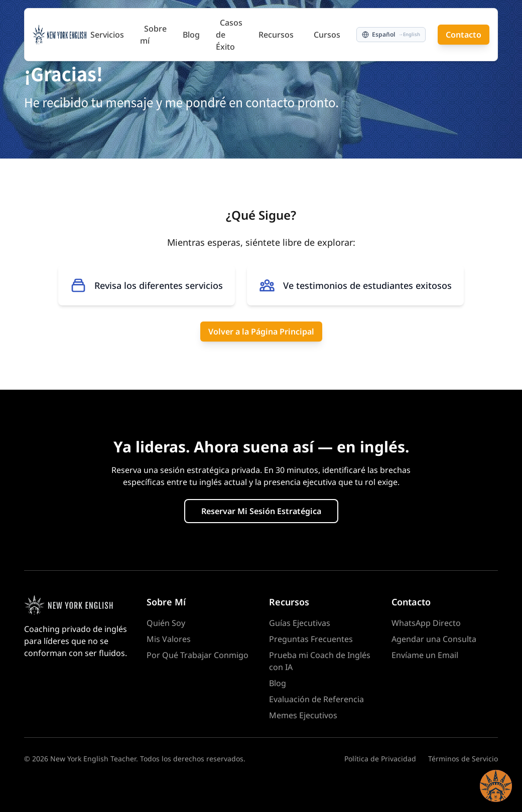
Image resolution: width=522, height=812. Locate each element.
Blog (191, 35)
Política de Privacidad (380, 759)
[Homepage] (77, 605)
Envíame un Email (425, 655)
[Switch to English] (391, 35)
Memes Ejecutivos (303, 715)
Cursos (327, 35)
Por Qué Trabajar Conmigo (198, 655)
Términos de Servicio (463, 759)
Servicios (107, 35)
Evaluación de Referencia (316, 699)
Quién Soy (166, 623)
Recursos (276, 35)
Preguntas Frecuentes (311, 639)
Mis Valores (169, 639)
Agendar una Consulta (434, 639)
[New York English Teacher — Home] (59, 35)
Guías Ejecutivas (300, 623)
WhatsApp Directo (426, 623)
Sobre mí (153, 35)
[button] (496, 786)
